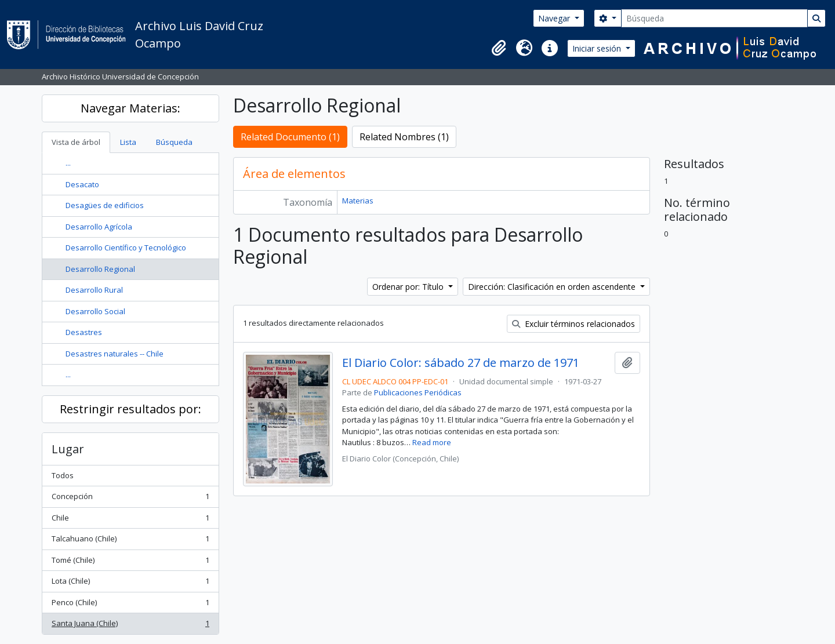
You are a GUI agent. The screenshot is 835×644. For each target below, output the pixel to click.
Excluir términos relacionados (573, 324)
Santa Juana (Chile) (130, 626)
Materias (358, 201)
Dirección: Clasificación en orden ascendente (553, 287)
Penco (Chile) (130, 605)
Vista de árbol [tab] (76, 142)
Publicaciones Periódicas (418, 392)
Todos (63, 475)
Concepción (130, 499)
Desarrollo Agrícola (99, 227)
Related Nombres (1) (404, 137)
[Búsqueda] (714, 18)
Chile (130, 520)
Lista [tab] (128, 142)
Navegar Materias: (130, 108)
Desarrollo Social (95, 311)
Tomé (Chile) (130, 563)
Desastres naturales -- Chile (115, 354)
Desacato (82, 184)
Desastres (84, 332)
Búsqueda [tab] (174, 142)
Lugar (68, 449)
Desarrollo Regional (100, 269)
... (68, 163)
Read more (432, 442)
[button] (499, 48)
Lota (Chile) (130, 583)
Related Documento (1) (290, 137)
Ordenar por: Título (409, 287)
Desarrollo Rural (94, 290)
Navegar (555, 18)
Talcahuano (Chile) (130, 541)
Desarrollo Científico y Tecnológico (126, 248)
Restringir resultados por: (130, 409)
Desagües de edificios (105, 205)
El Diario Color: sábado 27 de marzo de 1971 (461, 363)
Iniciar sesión (598, 48)
